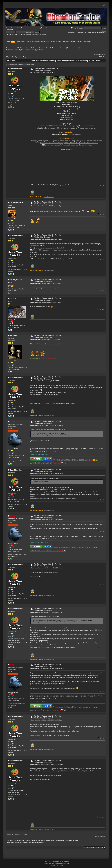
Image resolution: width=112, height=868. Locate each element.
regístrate (36, 28)
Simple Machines (64, 861)
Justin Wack (69, 117)
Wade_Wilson (16, 280)
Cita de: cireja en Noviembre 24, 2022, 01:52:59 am (45, 617)
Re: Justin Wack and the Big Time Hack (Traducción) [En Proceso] (48, 665)
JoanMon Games (17, 69)
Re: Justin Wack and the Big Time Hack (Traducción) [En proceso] (48, 203)
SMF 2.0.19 (48, 861)
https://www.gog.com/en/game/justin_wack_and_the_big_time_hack (69, 145)
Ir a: (83, 848)
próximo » (103, 54)
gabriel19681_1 (16, 202)
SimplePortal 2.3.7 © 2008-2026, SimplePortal (57, 863)
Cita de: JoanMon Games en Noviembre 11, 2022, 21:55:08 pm (48, 430)
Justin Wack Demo (75, 134)
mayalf (13, 298)
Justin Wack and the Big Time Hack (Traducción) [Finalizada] (47, 69)
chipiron (53, 385)
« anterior (96, 54)
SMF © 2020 (56, 861)
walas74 (77, 48)
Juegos (80, 28)
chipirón (14, 336)
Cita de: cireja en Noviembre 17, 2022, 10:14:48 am (45, 478)
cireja (12, 421)
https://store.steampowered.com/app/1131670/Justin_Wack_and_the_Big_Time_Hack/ (69, 143)
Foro (73, 28)
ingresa (30, 28)
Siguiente (18, 57)
